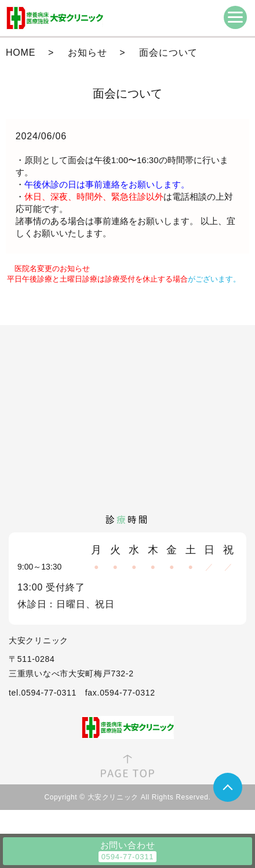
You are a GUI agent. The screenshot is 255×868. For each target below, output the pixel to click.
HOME (21, 53)
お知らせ (87, 53)
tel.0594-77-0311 (43, 693)
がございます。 (124, 279)
